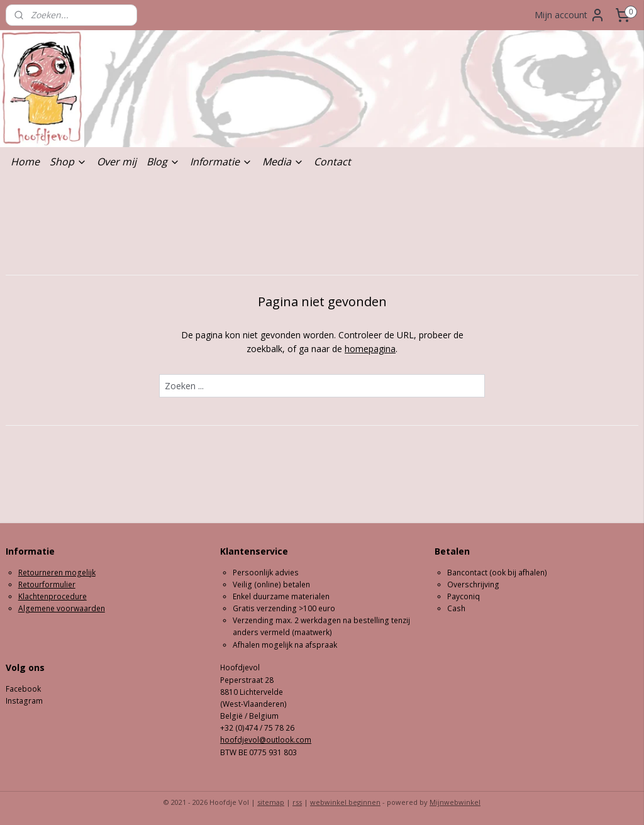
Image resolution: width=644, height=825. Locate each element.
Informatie (221, 162)
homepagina (370, 349)
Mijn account (570, 15)
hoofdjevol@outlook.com (266, 740)
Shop (68, 162)
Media (283, 162)
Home (25, 162)
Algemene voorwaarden (62, 608)
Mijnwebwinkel (455, 802)
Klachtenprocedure (53, 596)
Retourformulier (47, 584)
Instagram (24, 701)
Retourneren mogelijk (57, 573)
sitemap (271, 802)
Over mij (117, 162)
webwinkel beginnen (345, 802)
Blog (163, 162)
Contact (332, 162)
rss (297, 802)
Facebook (23, 689)
